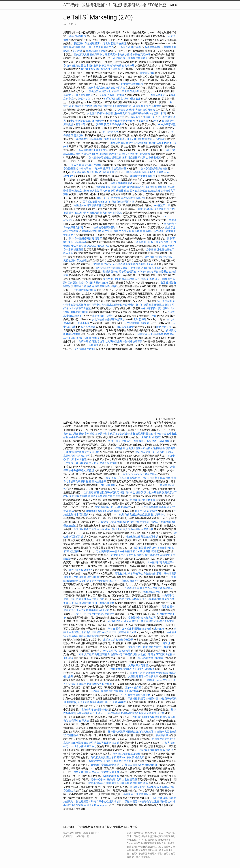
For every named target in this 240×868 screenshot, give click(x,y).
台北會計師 (144, 654)
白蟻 (161, 699)
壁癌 (144, 172)
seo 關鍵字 (128, 757)
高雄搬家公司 (131, 794)
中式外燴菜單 (79, 246)
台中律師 (158, 231)
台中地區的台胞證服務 (131, 441)
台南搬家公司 (148, 618)
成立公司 (88, 743)
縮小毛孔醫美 (81, 515)
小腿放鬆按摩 (116, 621)
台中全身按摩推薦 (107, 463)
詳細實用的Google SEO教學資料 (103, 511)
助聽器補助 (168, 787)
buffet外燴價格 (112, 99)
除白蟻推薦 (93, 577)
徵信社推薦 (103, 139)
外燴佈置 (162, 614)
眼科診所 (171, 283)
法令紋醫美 (160, 209)
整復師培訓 (87, 95)
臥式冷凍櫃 (134, 754)
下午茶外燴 (75, 165)
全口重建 (88, 492)
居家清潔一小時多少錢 (117, 54)
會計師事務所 (94, 632)
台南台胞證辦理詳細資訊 (154, 169)
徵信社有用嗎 (135, 113)
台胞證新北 (134, 117)
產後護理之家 (146, 264)
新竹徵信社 (91, 434)
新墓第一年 (118, 91)
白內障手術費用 (161, 739)
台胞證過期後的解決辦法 (101, 496)
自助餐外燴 (128, 66)
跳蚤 (148, 515)
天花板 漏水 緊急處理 (75, 261)
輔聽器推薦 (103, 710)
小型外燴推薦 (154, 492)
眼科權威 (170, 301)
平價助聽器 (162, 673)
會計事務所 (84, 323)
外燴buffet (125, 139)
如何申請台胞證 (82, 308)
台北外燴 (74, 434)
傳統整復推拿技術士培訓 (107, 106)
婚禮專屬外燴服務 (86, 139)
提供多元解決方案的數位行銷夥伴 (144, 448)
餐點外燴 (148, 113)
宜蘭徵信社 (126, 106)
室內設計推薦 (99, 481)
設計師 (161, 301)
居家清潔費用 (119, 187)
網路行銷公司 (164, 327)
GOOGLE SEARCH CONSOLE (97, 69)
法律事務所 (88, 286)
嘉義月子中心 (97, 54)
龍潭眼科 (108, 169)
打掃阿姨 (126, 713)
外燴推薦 (87, 603)
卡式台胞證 (77, 121)
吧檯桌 (92, 783)
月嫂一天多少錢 (95, 47)
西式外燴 (132, 632)
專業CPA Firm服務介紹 (159, 548)
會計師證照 (140, 548)
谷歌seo (170, 588)
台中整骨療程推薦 (84, 238)
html (109, 187)
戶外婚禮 (144, 305)
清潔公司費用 (101, 743)
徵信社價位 (136, 783)
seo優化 (161, 95)
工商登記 (73, 283)
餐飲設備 (136, 47)
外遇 (71, 452)
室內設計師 (73, 551)
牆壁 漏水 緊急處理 (84, 43)
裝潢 (145, 783)
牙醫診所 (161, 172)
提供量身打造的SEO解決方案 (146, 787)
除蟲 (151, 434)
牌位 (166, 647)
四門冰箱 (104, 610)
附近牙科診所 (92, 452)
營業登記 (159, 621)
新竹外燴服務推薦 (89, 610)
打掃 (66, 308)
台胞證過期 (78, 106)
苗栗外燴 (143, 121)
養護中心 (109, 47)
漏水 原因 (168, 798)
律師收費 (171, 150)
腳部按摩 (84, 338)
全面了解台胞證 (77, 36)
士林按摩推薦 (113, 713)
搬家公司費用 (112, 492)
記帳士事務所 (128, 434)
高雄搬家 (156, 106)
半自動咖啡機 (103, 154)
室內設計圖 (97, 691)
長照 (122, 117)
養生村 (82, 599)
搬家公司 (101, 187)
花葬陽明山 (73, 735)
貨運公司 (147, 139)
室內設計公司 (114, 779)
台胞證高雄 (154, 191)
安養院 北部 (130, 669)
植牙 (102, 341)
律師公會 (135, 176)
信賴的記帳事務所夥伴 (106, 227)
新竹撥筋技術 (120, 754)
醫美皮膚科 (151, 474)
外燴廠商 (96, 765)
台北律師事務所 (93, 684)
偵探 (126, 621)
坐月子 (101, 713)
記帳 (115, 702)
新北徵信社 (121, 573)
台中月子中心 (118, 555)
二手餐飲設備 (130, 654)
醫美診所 (68, 286)
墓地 (116, 132)
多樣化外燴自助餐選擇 (90, 702)
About (173, 5)
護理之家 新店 (114, 757)
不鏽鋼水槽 (95, 231)
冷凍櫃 (106, 113)
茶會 (74, 713)
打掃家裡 (126, 507)
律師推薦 (120, 448)
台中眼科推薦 (79, 577)
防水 (104, 779)
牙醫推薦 (137, 139)
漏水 (71, 496)
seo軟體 (126, 651)
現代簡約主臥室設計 (134, 198)
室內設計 (77, 51)
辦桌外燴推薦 (134, 172)
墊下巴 (112, 629)
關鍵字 (105, 551)
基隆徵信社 (148, 802)
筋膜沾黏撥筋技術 (129, 599)
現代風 (142, 158)
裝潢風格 (156, 268)
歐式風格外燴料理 (93, 121)
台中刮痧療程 (77, 470)
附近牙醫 (145, 154)
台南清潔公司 (96, 158)
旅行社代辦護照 (117, 732)
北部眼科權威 (76, 636)
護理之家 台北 (119, 154)
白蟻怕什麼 (152, 699)
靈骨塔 (78, 496)
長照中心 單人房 (123, 231)
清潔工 (98, 238)
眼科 (71, 238)
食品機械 (136, 529)
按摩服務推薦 (156, 658)
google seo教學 (126, 110)
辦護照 (166, 643)
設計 (168, 227)
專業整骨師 (170, 47)
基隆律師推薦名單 (148, 676)
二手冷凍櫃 (75, 603)
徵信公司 (169, 305)
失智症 (103, 66)
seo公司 (106, 632)
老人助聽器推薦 (114, 341)
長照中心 (116, 478)
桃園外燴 (92, 805)
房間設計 (68, 124)
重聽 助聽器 (161, 802)
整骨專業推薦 (147, 73)
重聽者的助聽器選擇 (106, 286)
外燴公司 (143, 507)
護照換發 (158, 334)
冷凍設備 (135, 54)
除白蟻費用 (127, 143)
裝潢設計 (120, 319)
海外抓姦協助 (152, 555)
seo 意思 (119, 515)
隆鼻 (82, 434)
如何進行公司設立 (165, 257)
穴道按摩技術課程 (113, 213)
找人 (76, 349)
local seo (140, 452)
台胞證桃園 (142, 434)
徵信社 (149, 231)
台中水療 (69, 250)
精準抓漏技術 (139, 713)
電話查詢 (143, 658)
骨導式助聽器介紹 (96, 51)
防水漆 (161, 713)
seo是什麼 (136, 687)
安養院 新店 (102, 124)
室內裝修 (84, 191)
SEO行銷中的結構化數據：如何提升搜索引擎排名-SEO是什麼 (115, 5)
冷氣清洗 (93, 345)
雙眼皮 (107, 272)
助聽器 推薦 (139, 231)
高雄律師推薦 (114, 66)
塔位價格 (133, 158)
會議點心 (148, 209)
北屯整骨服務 (89, 710)
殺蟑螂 (99, 169)
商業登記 (134, 581)
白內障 (88, 106)
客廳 (85, 496)
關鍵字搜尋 (162, 735)
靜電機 (105, 522)
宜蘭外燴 (94, 529)
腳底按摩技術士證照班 (101, 761)
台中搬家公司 (71, 463)
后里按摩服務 (81, 529)
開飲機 (85, 231)
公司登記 (94, 341)
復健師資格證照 (125, 640)
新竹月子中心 (94, 305)
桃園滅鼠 (131, 732)
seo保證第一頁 (162, 205)
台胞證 (152, 95)
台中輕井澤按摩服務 (132, 84)
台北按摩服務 (128, 121)
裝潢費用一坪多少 (146, 242)
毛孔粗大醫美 (98, 757)
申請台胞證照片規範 (85, 802)
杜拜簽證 (89, 470)
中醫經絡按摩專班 (133, 341)
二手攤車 (127, 802)
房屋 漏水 (79, 135)
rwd (71, 308)
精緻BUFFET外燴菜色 (110, 202)
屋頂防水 (84, 213)
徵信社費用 (168, 121)
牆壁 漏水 (118, 69)
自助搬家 (112, 172)
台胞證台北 (105, 91)
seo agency (85, 570)
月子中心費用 (128, 695)
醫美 (76, 54)
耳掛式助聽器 (119, 632)
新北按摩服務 (107, 603)
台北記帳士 (141, 191)
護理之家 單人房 (88, 463)
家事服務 (159, 629)
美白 (95, 603)
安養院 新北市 (74, 316)
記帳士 (107, 158)
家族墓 (140, 555)
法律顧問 (116, 272)
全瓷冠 (112, 191)
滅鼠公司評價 (71, 599)
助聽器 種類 (164, 478)
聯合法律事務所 (160, 143)
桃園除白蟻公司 (165, 242)
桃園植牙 (169, 250)
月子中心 (96, 779)
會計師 (118, 802)
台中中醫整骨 (125, 551)
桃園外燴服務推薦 (142, 629)
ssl (94, 349)
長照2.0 (151, 172)
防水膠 (124, 305)
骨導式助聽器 (90, 202)
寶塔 (169, 238)
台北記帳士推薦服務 (148, 750)
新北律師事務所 (136, 187)
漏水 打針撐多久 (146, 669)
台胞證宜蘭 (101, 654)
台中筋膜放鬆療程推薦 (84, 290)
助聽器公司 (149, 117)
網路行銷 (125, 492)
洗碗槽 (161, 452)
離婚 (138, 492)
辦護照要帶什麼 (95, 205)
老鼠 (98, 551)
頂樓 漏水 (169, 334)
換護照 (122, 43)
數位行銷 (108, 132)
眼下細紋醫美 (131, 691)
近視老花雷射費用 (131, 99)
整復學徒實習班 (140, 58)
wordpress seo (111, 776)
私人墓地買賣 (88, 327)
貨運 (163, 283)
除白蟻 (113, 551)
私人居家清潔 (79, 172)
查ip (127, 687)
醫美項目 (74, 570)
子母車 (80, 684)
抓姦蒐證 (132, 478)
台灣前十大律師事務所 (141, 621)
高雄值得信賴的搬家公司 (77, 456)
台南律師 (135, 500)
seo (94, 154)
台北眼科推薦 (91, 66)
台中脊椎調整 (84, 169)
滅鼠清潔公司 (71, 610)
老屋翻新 (115, 143)
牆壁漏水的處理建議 (74, 47)
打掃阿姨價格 (108, 485)
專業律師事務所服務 (109, 434)
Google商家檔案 (167, 124)
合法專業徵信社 (153, 47)
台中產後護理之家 (76, 632)
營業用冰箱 (128, 202)
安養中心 (133, 305)
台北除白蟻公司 (122, 58)
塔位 (118, 496)
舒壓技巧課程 (129, 272)
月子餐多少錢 (117, 124)
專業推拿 (153, 507)
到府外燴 (145, 54)
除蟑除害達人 (74, 581)
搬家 (66, 434)
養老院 (115, 783)
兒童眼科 (133, 676)
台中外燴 (165, 680)
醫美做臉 (74, 191)
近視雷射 (169, 621)
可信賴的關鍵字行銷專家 (146, 717)
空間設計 (98, 264)
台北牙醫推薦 (156, 305)
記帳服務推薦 (148, 500)
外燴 (140, 209)
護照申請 (100, 43)
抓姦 (163, 750)
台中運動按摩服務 (114, 691)
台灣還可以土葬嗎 (111, 507)
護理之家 (99, 492)
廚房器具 (124, 279)
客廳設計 (86, 154)
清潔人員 (84, 54)
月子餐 (150, 250)
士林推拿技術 (115, 669)
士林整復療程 (148, 176)
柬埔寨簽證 (109, 640)
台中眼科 (74, 437)
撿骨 (118, 629)
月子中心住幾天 (105, 802)
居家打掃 (146, 268)
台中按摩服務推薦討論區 (155, 308)
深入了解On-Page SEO (147, 279)
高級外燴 (125, 47)
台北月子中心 (135, 647)
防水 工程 (113, 441)
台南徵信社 (147, 529)
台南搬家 (110, 319)
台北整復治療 (129, 779)
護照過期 (159, 250)
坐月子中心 (90, 746)
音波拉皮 (104, 95)
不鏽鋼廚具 (163, 441)
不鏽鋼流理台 (161, 272)
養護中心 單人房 (122, 761)
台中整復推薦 (153, 158)
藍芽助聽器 (132, 264)
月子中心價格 (122, 581)
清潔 (144, 492)
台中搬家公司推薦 (147, 478)
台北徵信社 (98, 319)
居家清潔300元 (136, 765)
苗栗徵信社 (149, 673)
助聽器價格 (168, 246)
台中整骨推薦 (155, 562)
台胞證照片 (150, 441)
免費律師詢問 (150, 551)
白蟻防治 (155, 522)
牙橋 (156, 121)
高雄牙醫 (157, 798)
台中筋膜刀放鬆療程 (100, 772)
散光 (108, 478)
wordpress (103, 805)
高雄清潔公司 (92, 636)
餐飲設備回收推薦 (97, 172)
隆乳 (167, 743)
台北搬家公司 (115, 654)
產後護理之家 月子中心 (137, 588)
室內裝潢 (81, 805)
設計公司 (107, 702)
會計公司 (150, 452)
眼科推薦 (74, 213)
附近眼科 (145, 522)
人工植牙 (89, 654)
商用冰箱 (94, 338)
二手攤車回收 (71, 338)
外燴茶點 (114, 743)
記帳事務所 (84, 99)
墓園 (124, 478)
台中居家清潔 (157, 588)
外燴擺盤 (152, 713)
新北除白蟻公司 (119, 113)
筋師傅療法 (166, 555)
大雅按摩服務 (143, 695)
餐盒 (133, 492)
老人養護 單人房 (99, 191)
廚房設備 (165, 717)
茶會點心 (170, 452)
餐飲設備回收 (135, 573)
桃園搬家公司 (90, 713)
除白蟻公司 (73, 231)
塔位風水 (107, 305)
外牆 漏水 (129, 191)
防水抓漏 (126, 629)
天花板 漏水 (168, 607)
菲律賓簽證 (69, 305)
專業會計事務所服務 (122, 183)
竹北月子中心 (158, 515)
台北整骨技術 (94, 113)
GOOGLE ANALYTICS (98, 246)
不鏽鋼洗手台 (152, 680)
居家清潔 (114, 139)
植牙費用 (107, 684)
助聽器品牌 (112, 43)
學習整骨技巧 (156, 647)
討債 (132, 279)
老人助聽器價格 (72, 154)
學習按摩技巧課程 (92, 165)
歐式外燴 (107, 231)
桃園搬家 (81, 305)
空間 (98, 507)
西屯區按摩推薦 (143, 143)
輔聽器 (77, 286)
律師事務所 (85, 349)
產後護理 (138, 106)
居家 (145, 647)
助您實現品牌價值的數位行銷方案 (107, 88)
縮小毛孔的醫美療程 (146, 511)
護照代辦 (150, 257)
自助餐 (163, 279)
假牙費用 (109, 614)
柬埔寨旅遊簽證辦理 (103, 316)
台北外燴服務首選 (73, 66)
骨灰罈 (169, 750)
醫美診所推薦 (104, 783)
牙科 (159, 573)
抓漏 (88, 481)
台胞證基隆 (69, 169)
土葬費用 (115, 121)
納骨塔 (122, 702)
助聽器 (116, 305)
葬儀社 (120, 191)
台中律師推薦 (132, 323)
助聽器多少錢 (132, 91)
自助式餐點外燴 (125, 327)
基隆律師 (81, 124)
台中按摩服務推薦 (73, 227)
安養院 (147, 106)
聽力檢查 (79, 452)
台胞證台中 (133, 154)
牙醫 (154, 316)
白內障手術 (168, 596)
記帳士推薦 (160, 113)
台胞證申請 (159, 139)
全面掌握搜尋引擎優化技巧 (93, 150)
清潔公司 (145, 323)
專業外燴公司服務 (145, 110)
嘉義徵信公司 (71, 95)
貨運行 (126, 474)
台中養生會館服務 (94, 614)
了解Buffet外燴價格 (114, 264)
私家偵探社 (106, 529)
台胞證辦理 (120, 169)
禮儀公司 (140, 757)
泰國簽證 (93, 91)
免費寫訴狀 (131, 515)
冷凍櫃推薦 (151, 187)
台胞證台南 (150, 573)
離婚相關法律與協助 (137, 537)
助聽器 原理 (140, 319)
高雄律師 (159, 732)
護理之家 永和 (119, 158)
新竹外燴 (138, 551)
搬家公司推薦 (117, 95)
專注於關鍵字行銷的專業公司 (112, 268)
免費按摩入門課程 (151, 437)
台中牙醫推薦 (81, 772)
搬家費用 (79, 250)
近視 (79, 713)
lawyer (67, 51)
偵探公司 (101, 198)
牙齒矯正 (133, 699)
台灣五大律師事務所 (150, 599)
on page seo (137, 474)
